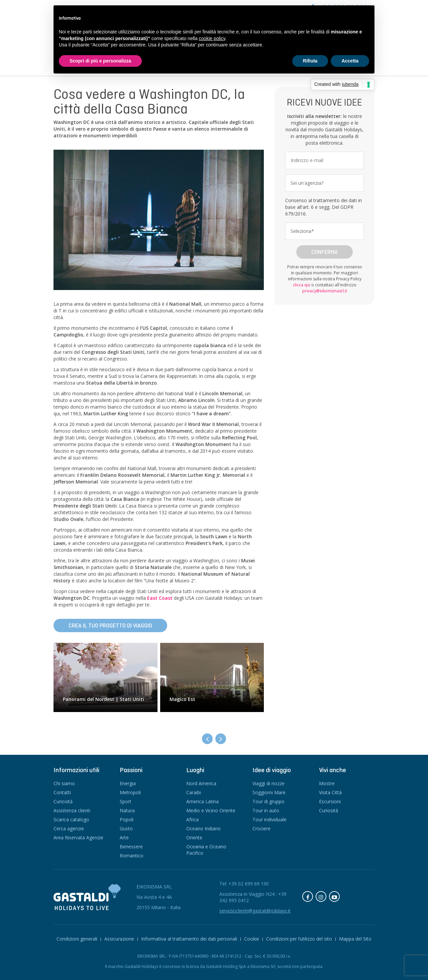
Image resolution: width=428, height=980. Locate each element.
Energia (128, 783)
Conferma (325, 252)
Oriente (194, 837)
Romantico (132, 856)
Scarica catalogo (71, 819)
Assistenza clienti (72, 810)
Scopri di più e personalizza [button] (100, 61)
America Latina (202, 801)
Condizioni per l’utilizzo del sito (299, 939)
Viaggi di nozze (269, 783)
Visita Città (330, 792)
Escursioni (330, 801)
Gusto (126, 828)
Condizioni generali (77, 939)
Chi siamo (64, 783)
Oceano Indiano (203, 828)
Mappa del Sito (355, 939)
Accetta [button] (350, 61)
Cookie (252, 939)
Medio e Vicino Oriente (211, 810)
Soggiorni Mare (269, 792)
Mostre (327, 783)
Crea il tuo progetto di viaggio (110, 625)
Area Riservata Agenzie (78, 837)
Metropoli (130, 792)
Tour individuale (270, 819)
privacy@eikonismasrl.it (325, 291)
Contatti (62, 792)
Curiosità (63, 801)
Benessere (131, 847)
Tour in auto (266, 810)
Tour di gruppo (269, 801)
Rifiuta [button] (310, 61)
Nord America (201, 783)
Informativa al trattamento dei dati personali (189, 939)
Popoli (127, 819)
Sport (126, 801)
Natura (127, 810)
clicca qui (302, 285)
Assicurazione (119, 939)
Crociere (261, 828)
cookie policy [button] (212, 38)
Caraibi (194, 792)
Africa (192, 819)
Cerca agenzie (69, 828)
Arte (124, 837)
